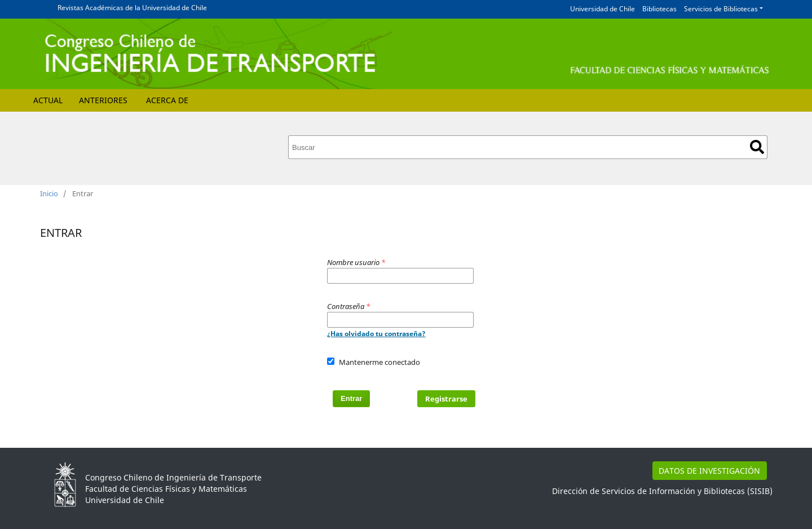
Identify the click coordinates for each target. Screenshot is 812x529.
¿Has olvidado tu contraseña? (376, 334)
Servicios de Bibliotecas (721, 9)
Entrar (351, 398)
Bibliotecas (659, 9)
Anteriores (103, 100)
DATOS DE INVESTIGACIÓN (709, 471)
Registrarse (446, 399)
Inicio (49, 193)
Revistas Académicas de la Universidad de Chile (132, 8)
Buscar (757, 147)
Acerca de (167, 100)
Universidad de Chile (603, 9)
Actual (48, 100)
